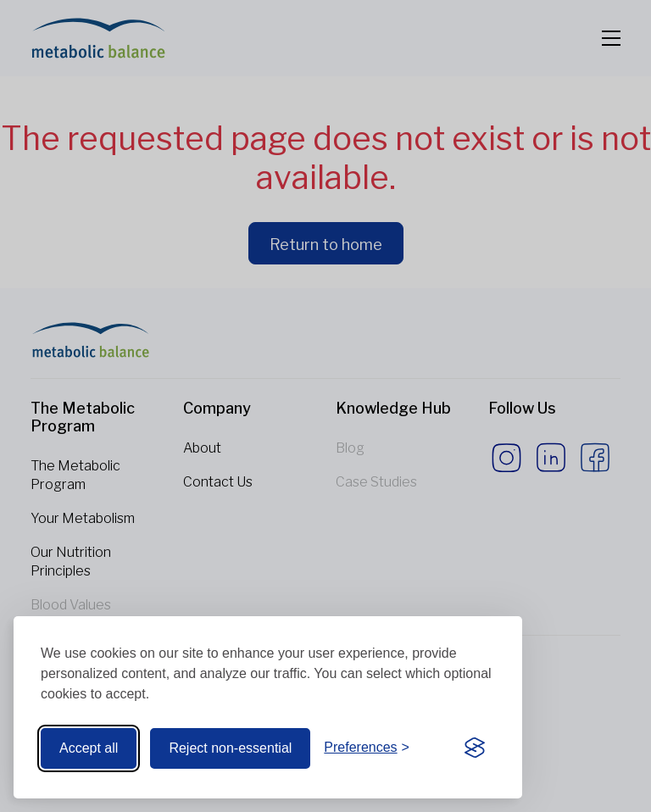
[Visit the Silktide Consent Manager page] (475, 748)
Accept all (89, 748)
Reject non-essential (230, 748)
